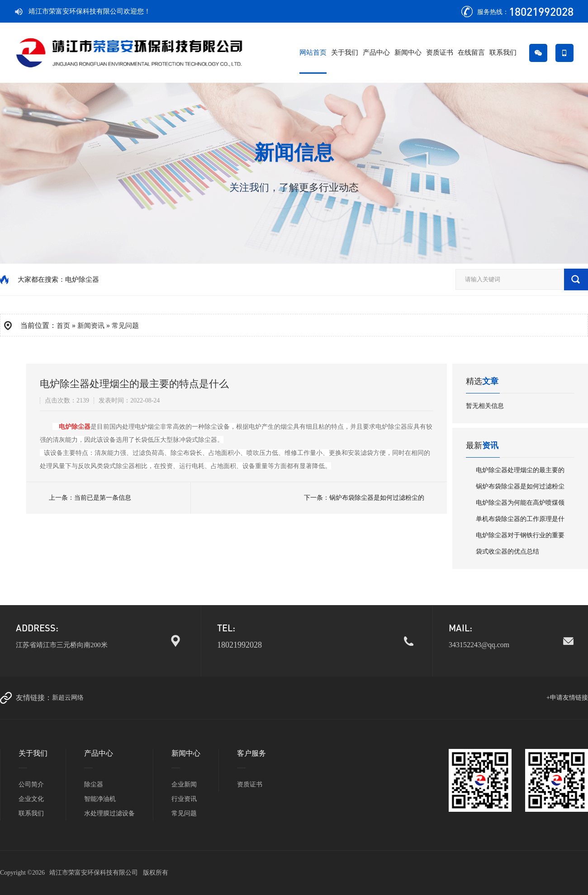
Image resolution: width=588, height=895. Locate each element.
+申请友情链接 (567, 698)
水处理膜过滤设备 (109, 813)
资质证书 (440, 52)
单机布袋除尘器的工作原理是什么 (520, 521)
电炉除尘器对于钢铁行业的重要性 (520, 538)
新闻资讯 (91, 326)
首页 (63, 326)
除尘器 (94, 784)
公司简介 (31, 784)
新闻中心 (408, 52)
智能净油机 (100, 799)
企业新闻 (184, 784)
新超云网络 (68, 698)
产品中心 (376, 52)
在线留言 (471, 52)
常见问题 (184, 813)
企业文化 (31, 799)
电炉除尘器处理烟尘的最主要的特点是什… (520, 473)
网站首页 (313, 52)
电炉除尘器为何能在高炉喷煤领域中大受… (520, 505)
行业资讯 (184, 799)
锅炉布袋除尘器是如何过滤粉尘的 (377, 498)
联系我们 (503, 52)
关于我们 (345, 52)
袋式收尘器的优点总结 (507, 552)
